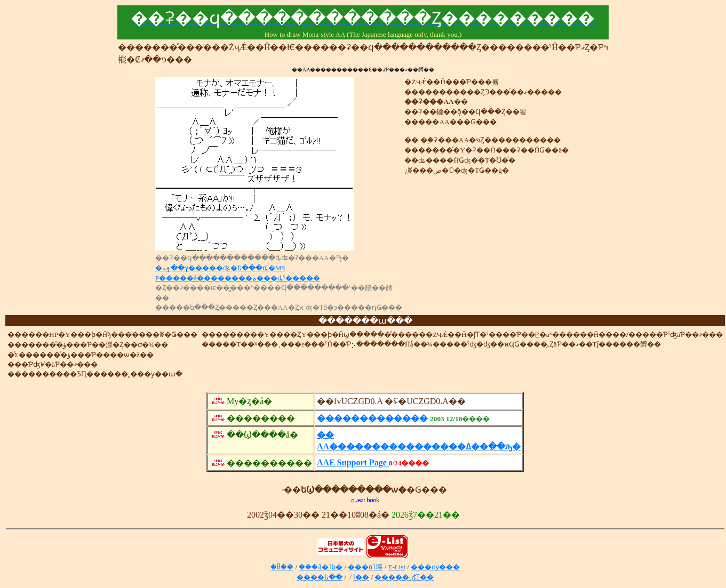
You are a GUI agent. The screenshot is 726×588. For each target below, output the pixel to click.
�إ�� (361, 577)
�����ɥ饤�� (404, 577)
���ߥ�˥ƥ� (321, 567)
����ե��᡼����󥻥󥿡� (320, 577)
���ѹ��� (435, 567)
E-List (397, 567)
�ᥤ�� (282, 567)
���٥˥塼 (365, 567)
